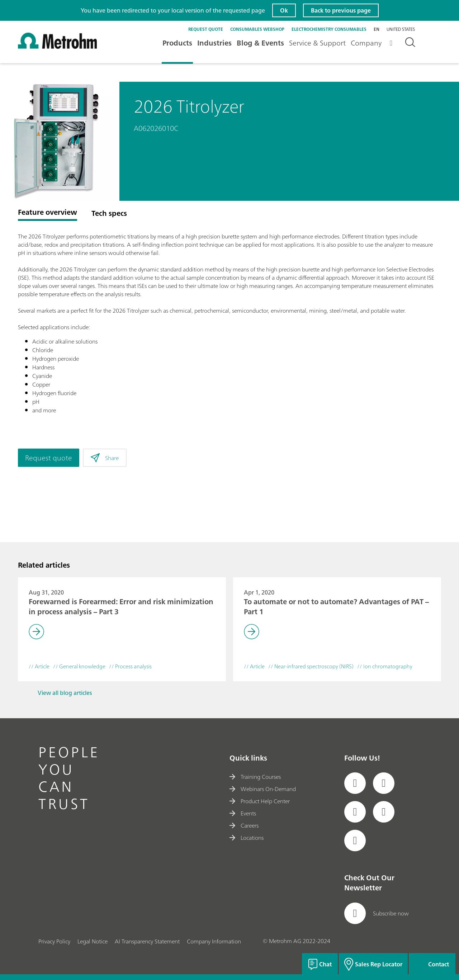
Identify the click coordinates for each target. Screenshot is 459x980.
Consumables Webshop (257, 29)
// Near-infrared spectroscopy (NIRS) (311, 667)
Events (243, 813)
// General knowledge (79, 667)
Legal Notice (93, 941)
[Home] (57, 47)
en (377, 29)
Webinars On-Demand (263, 789)
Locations (247, 838)
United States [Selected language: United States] (401, 29)
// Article (39, 667)
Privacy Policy (54, 941)
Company (366, 43)
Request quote (206, 29)
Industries (214, 43)
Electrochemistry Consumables (329, 29)
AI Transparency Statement (147, 941)
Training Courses (255, 777)
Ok (284, 10)
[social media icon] (355, 783)
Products (177, 43)
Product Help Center (260, 801)
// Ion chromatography (385, 667)
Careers (244, 825)
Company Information (214, 941)
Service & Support (317, 43)
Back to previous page (341, 10)
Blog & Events (260, 43)
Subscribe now (377, 913)
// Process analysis (130, 667)
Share (105, 458)
